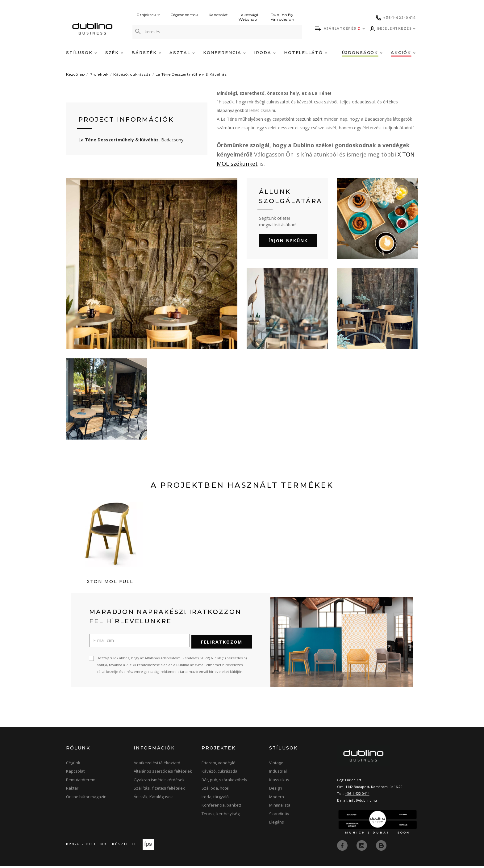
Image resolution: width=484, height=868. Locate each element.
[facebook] (343, 847)
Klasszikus (279, 782)
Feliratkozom (222, 644)
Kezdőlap (75, 74)
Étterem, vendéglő (219, 765)
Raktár (72, 790)
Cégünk (73, 765)
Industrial (278, 773)
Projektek (148, 15)
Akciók (403, 52)
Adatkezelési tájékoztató (157, 765)
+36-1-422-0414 (357, 796)
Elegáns (277, 824)
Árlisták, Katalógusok (153, 799)
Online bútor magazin (86, 799)
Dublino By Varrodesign (283, 17)
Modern (277, 799)
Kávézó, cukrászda (132, 74)
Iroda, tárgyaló (215, 799)
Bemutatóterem (81, 782)
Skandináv (279, 816)
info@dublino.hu (363, 802)
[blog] (381, 847)
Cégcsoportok (184, 15)
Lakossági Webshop (248, 17)
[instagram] (362, 847)
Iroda (265, 52)
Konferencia (224, 52)
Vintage (276, 765)
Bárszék (146, 52)
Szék (114, 52)
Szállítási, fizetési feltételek (159, 790)
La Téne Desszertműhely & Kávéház (191, 74)
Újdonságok (362, 52)
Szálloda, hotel (215, 790)
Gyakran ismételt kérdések (159, 782)
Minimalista (280, 807)
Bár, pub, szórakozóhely (224, 782)
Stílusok (81, 52)
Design (276, 790)
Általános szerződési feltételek (163, 773)
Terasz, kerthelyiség (221, 816)
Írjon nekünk (288, 241)
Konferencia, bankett (221, 807)
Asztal (182, 52)
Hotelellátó (306, 52)
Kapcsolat (219, 15)
